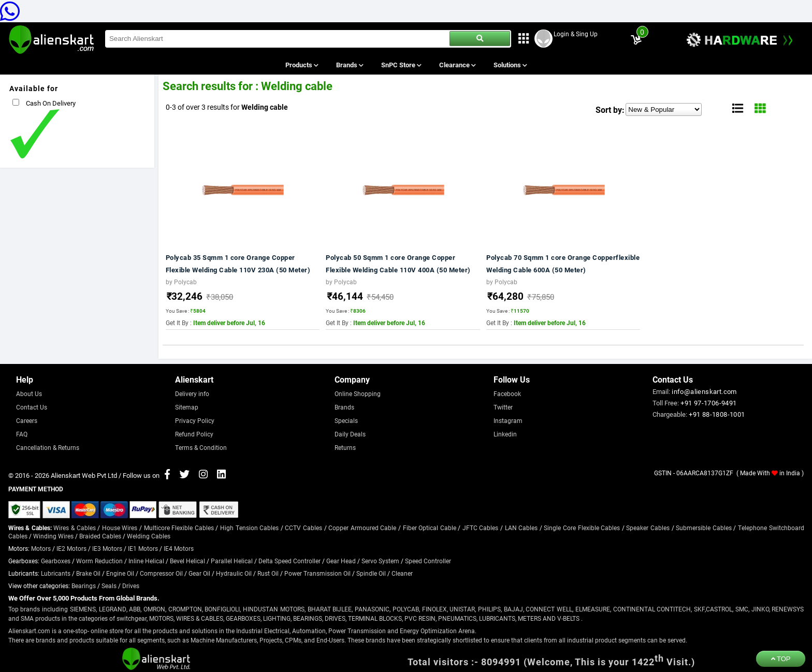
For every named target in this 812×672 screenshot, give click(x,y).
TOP (781, 659)
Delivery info (192, 393)
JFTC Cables (481, 528)
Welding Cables (149, 536)
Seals (109, 586)
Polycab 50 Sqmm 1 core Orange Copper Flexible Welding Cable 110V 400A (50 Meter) (398, 264)
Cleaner (402, 573)
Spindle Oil (371, 573)
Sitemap (187, 407)
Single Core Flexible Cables (582, 528)
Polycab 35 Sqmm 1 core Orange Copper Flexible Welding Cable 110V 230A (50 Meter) (238, 264)
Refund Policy (194, 434)
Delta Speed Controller (289, 561)
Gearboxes (56, 561)
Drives (131, 586)
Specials (346, 420)
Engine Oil (120, 573)
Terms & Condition (201, 447)
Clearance (457, 65)
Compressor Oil (161, 573)
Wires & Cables (74, 528)
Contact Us (32, 407)
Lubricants (56, 573)
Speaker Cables (648, 528)
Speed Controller (428, 561)
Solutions (510, 65)
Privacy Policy (195, 420)
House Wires (120, 528)
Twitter (503, 407)
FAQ (22, 434)
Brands (349, 65)
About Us (29, 393)
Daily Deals (350, 434)
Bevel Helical (187, 561)
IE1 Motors (143, 548)
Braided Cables (100, 536)
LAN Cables (521, 528)
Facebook (507, 393)
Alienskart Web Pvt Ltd (84, 475)
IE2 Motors (71, 548)
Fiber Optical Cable (430, 528)
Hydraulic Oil (234, 573)
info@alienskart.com (704, 391)
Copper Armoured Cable (362, 528)
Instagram (508, 420)
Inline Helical (146, 561)
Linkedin (505, 434)
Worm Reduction (99, 561)
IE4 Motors (179, 548)
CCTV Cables (303, 528)
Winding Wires (53, 536)
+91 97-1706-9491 (708, 403)
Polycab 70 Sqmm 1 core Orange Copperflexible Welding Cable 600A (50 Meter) (563, 264)
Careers (27, 420)
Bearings (84, 586)
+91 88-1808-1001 (717, 414)
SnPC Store (401, 65)
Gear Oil (199, 573)
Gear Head (341, 561)
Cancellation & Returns (48, 447)
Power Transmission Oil (317, 573)
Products (301, 65)
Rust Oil (268, 573)
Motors (41, 548)
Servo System (380, 561)
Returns (345, 447)
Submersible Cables (704, 528)
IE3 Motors (107, 548)
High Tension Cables (249, 528)
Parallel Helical (232, 561)
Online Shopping (358, 393)
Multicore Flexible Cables (179, 528)
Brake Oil (88, 573)
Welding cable (265, 107)
